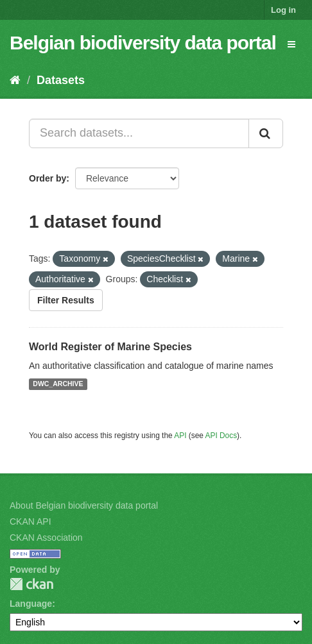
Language (31, 604)
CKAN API (30, 521)
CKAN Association (46, 538)
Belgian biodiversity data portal (143, 43)
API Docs (221, 436)
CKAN (31, 584)
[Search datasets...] (139, 133)
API (180, 436)
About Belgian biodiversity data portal (84, 505)
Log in (283, 10)
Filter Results (66, 300)
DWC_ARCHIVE (58, 384)
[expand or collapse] (291, 44)
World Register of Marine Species (110, 347)
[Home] (15, 80)
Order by (48, 178)
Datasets (61, 80)
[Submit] (266, 133)
